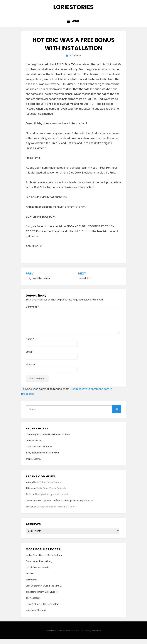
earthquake (31, 584)
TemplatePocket (72, 635)
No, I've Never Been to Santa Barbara (44, 560)
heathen (30, 578)
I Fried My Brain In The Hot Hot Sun (42, 609)
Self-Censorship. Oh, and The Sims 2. (44, 591)
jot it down (88, 505)
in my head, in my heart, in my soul (42, 458)
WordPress (96, 635)
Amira (29, 499)
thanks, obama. (33, 464)
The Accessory (33, 603)
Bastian (30, 511)
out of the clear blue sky (38, 572)
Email (30, 357)
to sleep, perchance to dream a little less (57, 511)
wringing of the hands (36, 615)
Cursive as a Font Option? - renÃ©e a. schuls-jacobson (52, 505)
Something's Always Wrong (39, 566)
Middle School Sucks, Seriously (48, 487)
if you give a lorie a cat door (39, 452)
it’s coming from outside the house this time (48, 439)
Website (30, 369)
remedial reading (34, 445)
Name (30, 344)
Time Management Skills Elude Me (42, 597)
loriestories (73, 9)
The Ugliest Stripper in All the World (52, 499)
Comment (32, 312)
